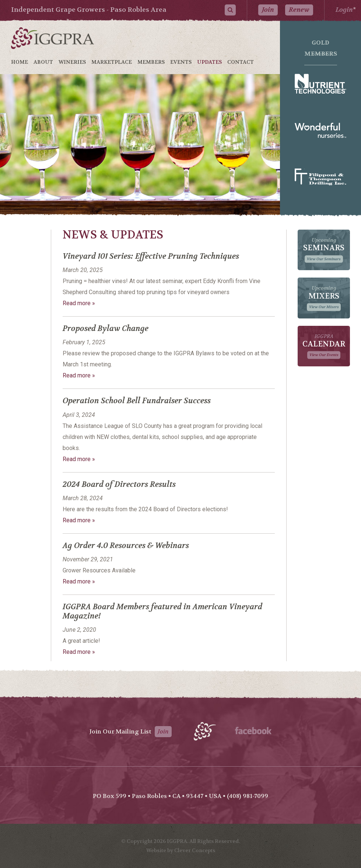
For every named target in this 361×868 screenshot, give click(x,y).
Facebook (253, 731)
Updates (209, 62)
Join (268, 10)
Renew (299, 10)
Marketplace (112, 62)
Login (344, 10)
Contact (241, 62)
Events (181, 62)
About (43, 62)
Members (151, 62)
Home (20, 62)
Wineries (72, 62)
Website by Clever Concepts (181, 850)
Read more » (79, 303)
